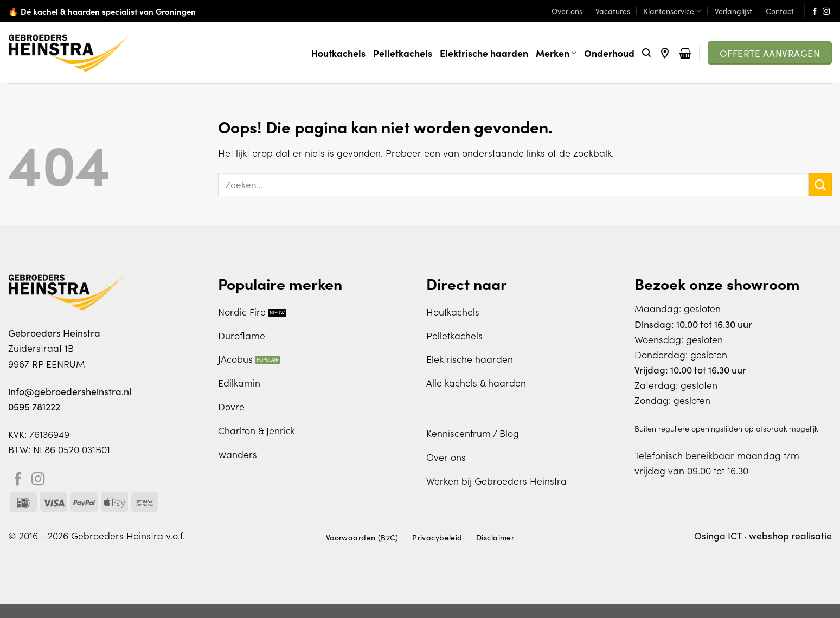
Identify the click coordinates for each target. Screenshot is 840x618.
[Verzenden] (820, 185)
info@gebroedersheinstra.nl (70, 391)
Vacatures (613, 11)
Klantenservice (672, 11)
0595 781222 (34, 406)
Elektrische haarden (484, 53)
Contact (780, 11)
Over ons (567, 11)
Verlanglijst (733, 11)
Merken (556, 53)
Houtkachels (338, 53)
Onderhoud (609, 53)
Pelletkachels (403, 53)
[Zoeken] (646, 53)
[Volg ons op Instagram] (826, 12)
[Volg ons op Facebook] (815, 12)
